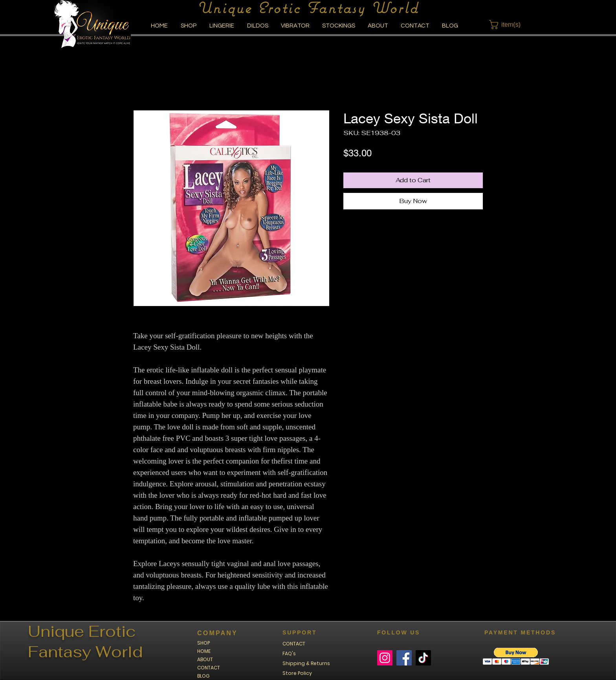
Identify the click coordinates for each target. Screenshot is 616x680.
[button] (510, 25)
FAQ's (289, 653)
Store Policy (297, 673)
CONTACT (209, 668)
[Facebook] (404, 658)
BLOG (203, 676)
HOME (204, 651)
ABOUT (205, 659)
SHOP (203, 643)
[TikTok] (423, 658)
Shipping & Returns (306, 663)
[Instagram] (385, 658)
